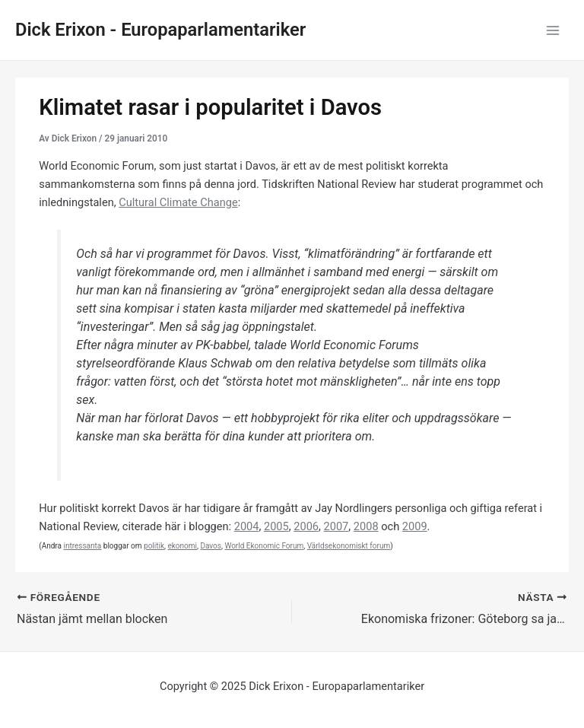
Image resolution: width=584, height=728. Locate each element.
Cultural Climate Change (178, 202)
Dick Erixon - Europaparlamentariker (160, 30)
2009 (415, 526)
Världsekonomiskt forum (349, 546)
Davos (211, 546)
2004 (247, 526)
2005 (276, 526)
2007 (336, 526)
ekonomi (182, 546)
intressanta (82, 546)
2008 (366, 526)
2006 (306, 526)
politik (154, 546)
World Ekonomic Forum (264, 546)
